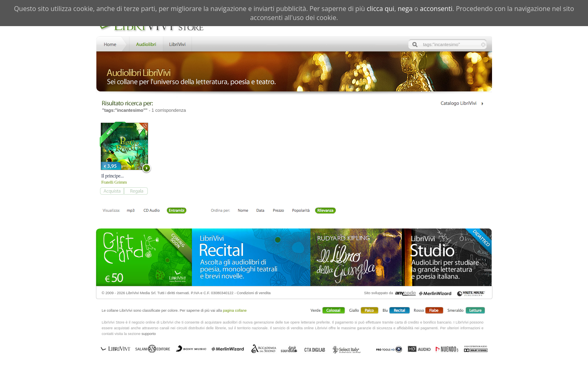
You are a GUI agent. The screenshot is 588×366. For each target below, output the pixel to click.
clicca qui (381, 9)
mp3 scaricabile (131, 211)
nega (405, 9)
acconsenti (436, 9)
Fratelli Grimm (114, 182)
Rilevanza (325, 211)
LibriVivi (177, 43)
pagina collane (235, 311)
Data (260, 211)
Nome (243, 211)
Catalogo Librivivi (462, 103)
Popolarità (301, 211)
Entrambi (176, 211)
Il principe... (112, 176)
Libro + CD (152, 211)
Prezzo (278, 211)
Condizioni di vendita (254, 293)
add (112, 191)
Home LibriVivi (112, 43)
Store (146, 43)
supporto (149, 334)
